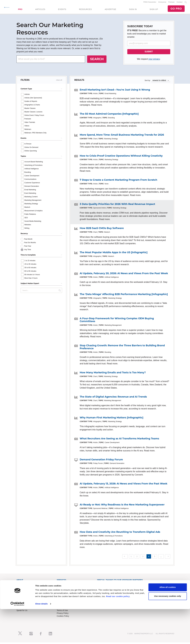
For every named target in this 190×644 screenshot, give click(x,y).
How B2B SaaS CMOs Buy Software (102, 230)
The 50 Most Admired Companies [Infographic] (109, 116)
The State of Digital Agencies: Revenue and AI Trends (113, 398)
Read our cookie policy (118, 631)
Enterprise (162, 3)
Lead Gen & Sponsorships (27, 604)
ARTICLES (40, 10)
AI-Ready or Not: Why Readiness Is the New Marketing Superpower (122, 506)
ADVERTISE (110, 10)
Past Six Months (30, 244)
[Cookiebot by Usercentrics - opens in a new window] (17, 639)
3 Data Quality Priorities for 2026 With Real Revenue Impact (117, 206)
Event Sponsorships (25, 606)
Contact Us (61, 604)
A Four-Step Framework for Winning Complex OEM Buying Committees (117, 322)
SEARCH (97, 61)
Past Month (28, 241)
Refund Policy (63, 609)
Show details (41, 639)
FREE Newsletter (150, 3)
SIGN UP (154, 10)
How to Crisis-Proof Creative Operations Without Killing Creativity (121, 157)
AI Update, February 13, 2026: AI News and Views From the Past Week (124, 485)
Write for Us (21, 609)
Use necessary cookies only (168, 631)
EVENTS (62, 10)
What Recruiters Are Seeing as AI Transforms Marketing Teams (119, 440)
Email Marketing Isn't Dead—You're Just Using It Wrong (115, 91)
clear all (59, 82)
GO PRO (176, 9)
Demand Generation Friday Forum (101, 461)
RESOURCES (85, 10)
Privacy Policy (63, 615)
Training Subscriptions (66, 585)
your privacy (154, 61)
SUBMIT (149, 53)
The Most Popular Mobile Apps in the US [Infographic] (114, 254)
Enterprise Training (65, 588)
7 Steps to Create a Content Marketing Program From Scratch (118, 181)
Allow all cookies (168, 622)
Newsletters (21, 591)
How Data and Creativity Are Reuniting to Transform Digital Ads (120, 534)
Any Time (28, 251)
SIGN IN (133, 10)
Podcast (171, 3)
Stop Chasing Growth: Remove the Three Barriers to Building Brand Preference (122, 349)
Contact (180, 3)
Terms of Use (62, 612)
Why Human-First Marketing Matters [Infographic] (112, 419)
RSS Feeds (21, 588)
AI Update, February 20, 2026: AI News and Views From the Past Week (124, 275)
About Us (20, 585)
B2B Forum (62, 591)
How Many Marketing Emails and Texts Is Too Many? (113, 374)
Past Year (28, 248)
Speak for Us (22, 612)
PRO (20, 10)
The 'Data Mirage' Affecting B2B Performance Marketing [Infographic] (124, 296)
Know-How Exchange (66, 606)
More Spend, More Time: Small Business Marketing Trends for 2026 (122, 136)
